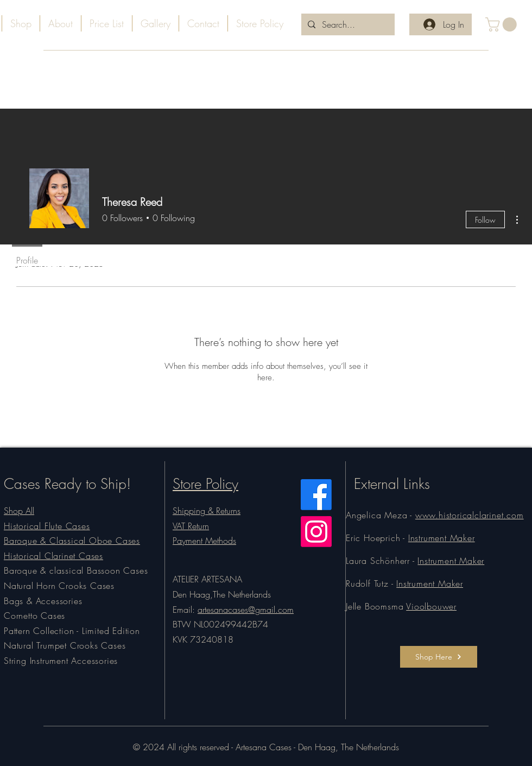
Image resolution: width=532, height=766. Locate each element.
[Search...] (347, 24)
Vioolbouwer (431, 606)
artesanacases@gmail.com (246, 610)
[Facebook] (316, 495)
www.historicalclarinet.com (470, 515)
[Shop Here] (439, 657)
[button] (503, 24)
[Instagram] (316, 532)
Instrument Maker (442, 538)
